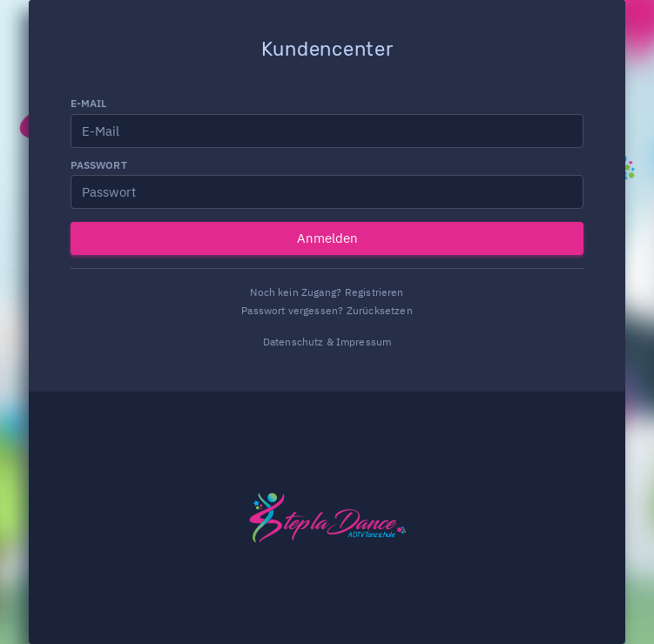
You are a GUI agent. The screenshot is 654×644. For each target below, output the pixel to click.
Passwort (99, 165)
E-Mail (89, 103)
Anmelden (327, 238)
